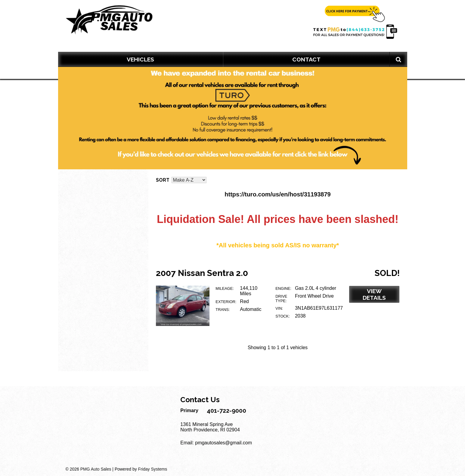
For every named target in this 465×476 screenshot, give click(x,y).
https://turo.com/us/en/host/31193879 (277, 194)
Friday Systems (153, 469)
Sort (163, 180)
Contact (306, 59)
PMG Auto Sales (96, 469)
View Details (374, 294)
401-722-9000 (226, 411)
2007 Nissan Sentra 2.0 (202, 273)
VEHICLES (140, 59)
